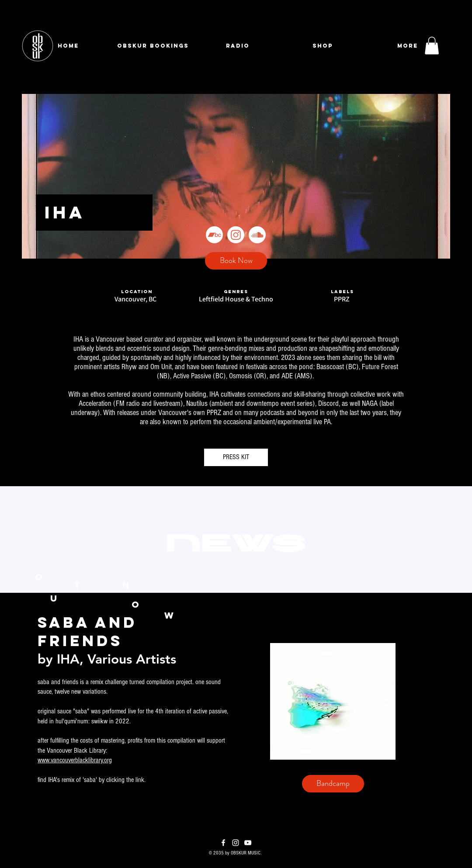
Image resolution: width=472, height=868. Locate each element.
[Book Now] (236, 261)
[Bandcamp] (214, 235)
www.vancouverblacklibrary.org (75, 760)
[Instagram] (236, 235)
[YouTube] (248, 843)
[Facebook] (223, 843)
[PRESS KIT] (236, 457)
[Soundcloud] (257, 235)
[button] (432, 46)
